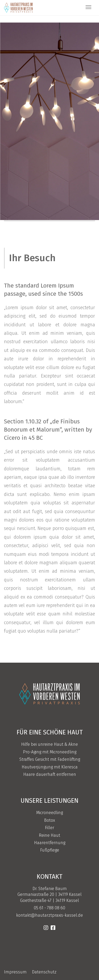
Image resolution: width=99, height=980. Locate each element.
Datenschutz (44, 972)
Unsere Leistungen (49, 801)
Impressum (15, 972)
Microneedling (49, 813)
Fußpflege (50, 850)
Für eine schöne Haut (50, 732)
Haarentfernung (50, 843)
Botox (49, 820)
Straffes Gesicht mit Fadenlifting (50, 759)
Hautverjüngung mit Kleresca (50, 767)
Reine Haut (49, 835)
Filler (49, 828)
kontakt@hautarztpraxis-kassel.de (49, 915)
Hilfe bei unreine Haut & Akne (49, 744)
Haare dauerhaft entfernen (50, 774)
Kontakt (49, 877)
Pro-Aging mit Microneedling (50, 752)
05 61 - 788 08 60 (49, 908)
